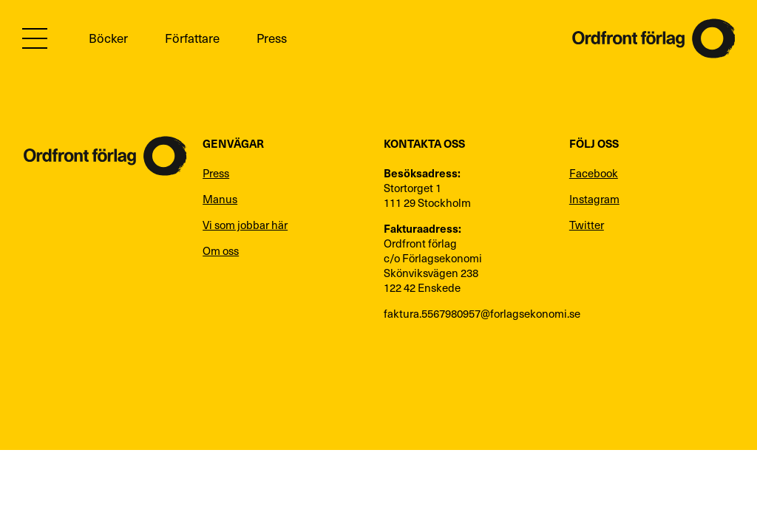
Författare (192, 38)
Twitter (587, 225)
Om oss (221, 250)
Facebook (594, 173)
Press (272, 38)
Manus (220, 199)
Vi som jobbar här (245, 225)
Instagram (594, 199)
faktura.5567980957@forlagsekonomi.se (469, 313)
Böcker (108, 38)
